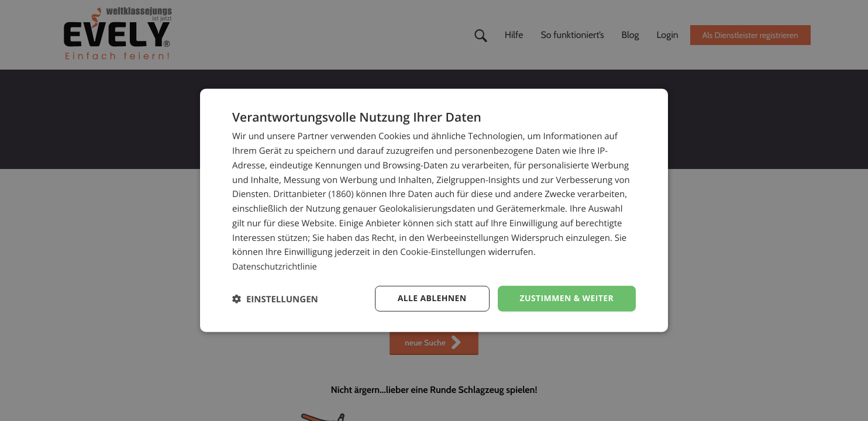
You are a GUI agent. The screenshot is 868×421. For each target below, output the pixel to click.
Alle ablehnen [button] (432, 299)
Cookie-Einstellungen (443, 252)
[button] (275, 299)
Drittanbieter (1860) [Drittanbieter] (313, 194)
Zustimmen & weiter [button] (566, 299)
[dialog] (434, 211)
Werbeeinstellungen (468, 237)
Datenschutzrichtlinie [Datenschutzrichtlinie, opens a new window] (275, 267)
